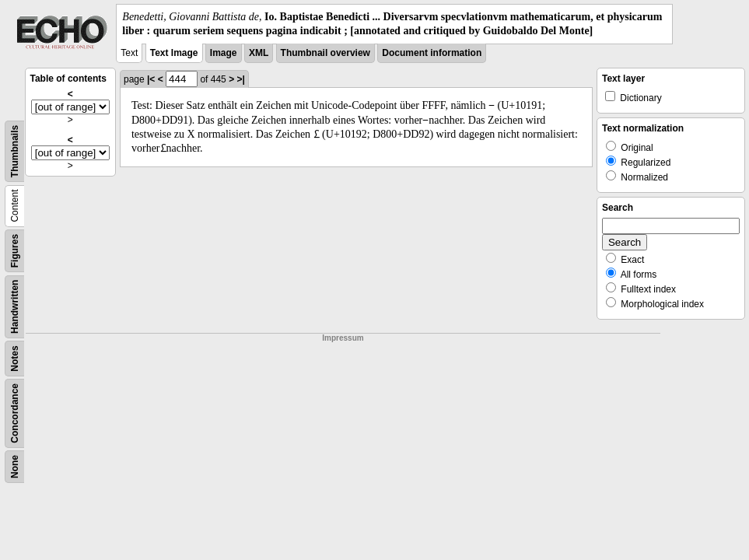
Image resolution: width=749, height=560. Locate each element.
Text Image (174, 53)
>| (240, 79)
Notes (15, 359)
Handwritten (15, 307)
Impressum (343, 338)
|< (151, 79)
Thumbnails (15, 151)
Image (224, 53)
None (15, 467)
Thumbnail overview (325, 53)
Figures (15, 251)
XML (259, 53)
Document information (432, 53)
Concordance (15, 413)
